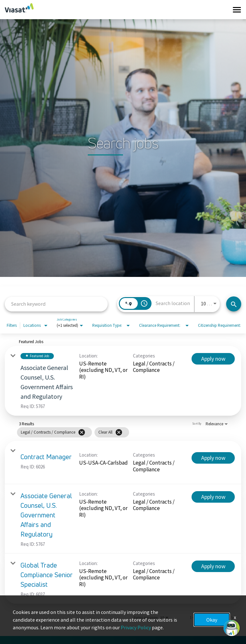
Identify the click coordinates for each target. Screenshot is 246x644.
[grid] (73, 432)
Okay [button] (212, 620)
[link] (123, 381)
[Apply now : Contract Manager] (213, 458)
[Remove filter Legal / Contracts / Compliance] (82, 432)
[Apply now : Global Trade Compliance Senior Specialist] (213, 566)
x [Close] (235, 617)
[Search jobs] (234, 304)
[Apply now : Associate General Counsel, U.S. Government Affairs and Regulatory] (213, 359)
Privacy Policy (136, 627)
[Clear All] (119, 432)
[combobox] (56, 304)
